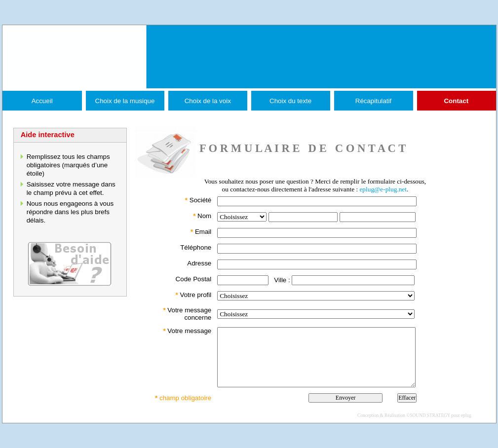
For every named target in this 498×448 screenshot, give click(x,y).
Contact (456, 101)
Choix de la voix (208, 101)
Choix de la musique (125, 101)
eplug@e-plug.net (383, 189)
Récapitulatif (373, 101)
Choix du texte (290, 101)
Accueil (42, 101)
